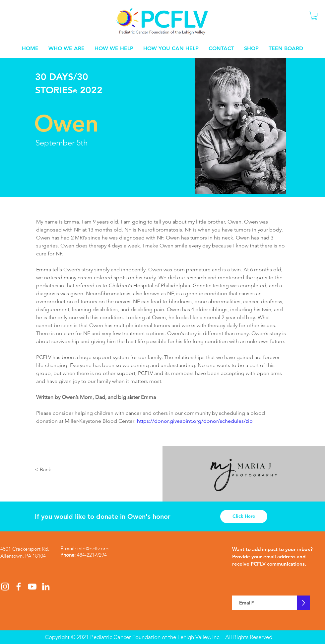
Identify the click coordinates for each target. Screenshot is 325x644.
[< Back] (44, 470)
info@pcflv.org (93, 549)
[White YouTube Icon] (32, 587)
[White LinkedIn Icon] (46, 587)
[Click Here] (244, 516)
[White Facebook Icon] (19, 587)
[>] (303, 603)
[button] (314, 16)
